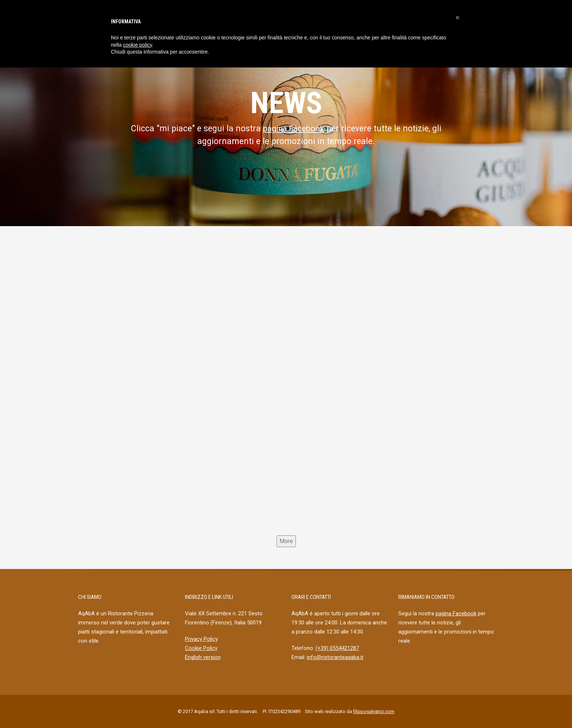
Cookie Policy (201, 648)
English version (203, 657)
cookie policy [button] (137, 45)
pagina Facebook (293, 129)
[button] (457, 18)
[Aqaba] (286, 387)
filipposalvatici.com (374, 711)
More (286, 541)
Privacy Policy (201, 639)
